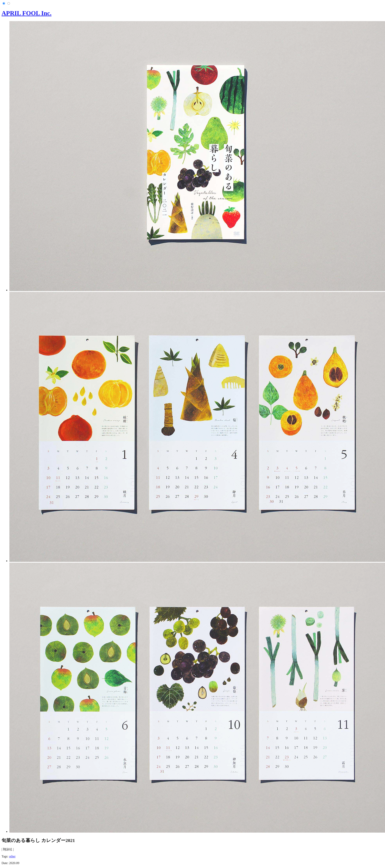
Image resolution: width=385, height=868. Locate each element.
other (12, 856)
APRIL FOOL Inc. (27, 13)
